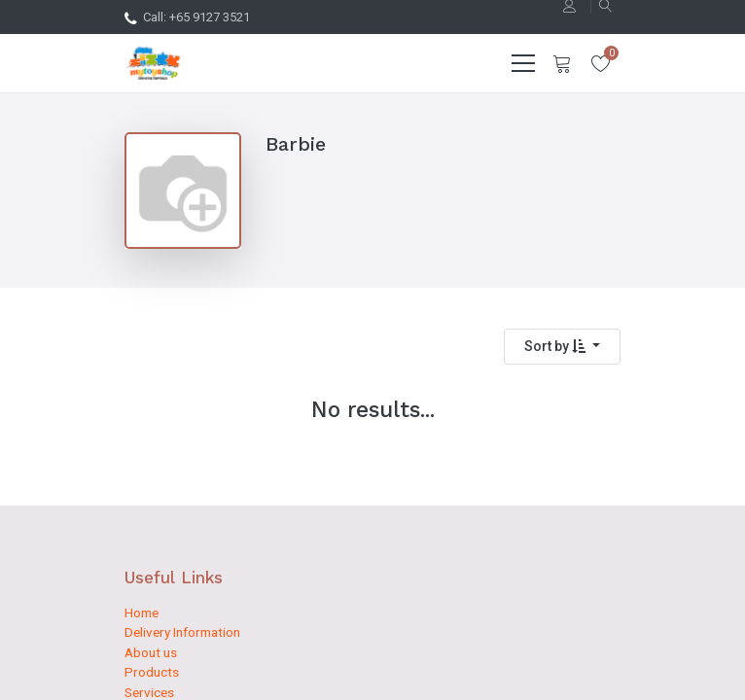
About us (151, 652)
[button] (562, 347)
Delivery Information (182, 632)
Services (149, 692)
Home (142, 612)
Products (152, 672)
